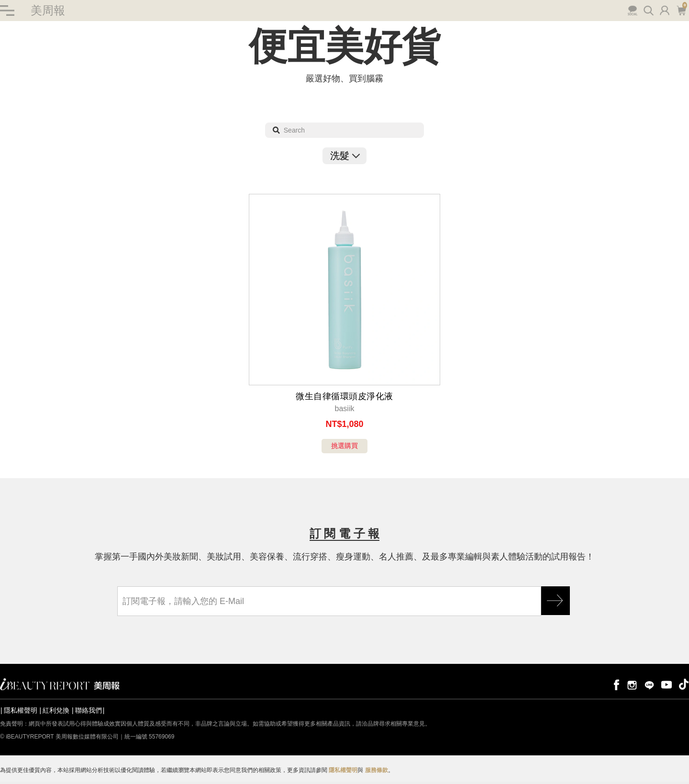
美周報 (48, 10)
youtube (667, 684)
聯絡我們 (89, 710)
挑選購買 (344, 446)
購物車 (681, 10)
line (649, 684)
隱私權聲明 (21, 710)
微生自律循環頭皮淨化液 (344, 396)
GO (556, 601)
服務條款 (377, 770)
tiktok (684, 684)
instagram (632, 684)
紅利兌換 (56, 710)
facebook (615, 684)
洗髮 (344, 156)
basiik (345, 409)
